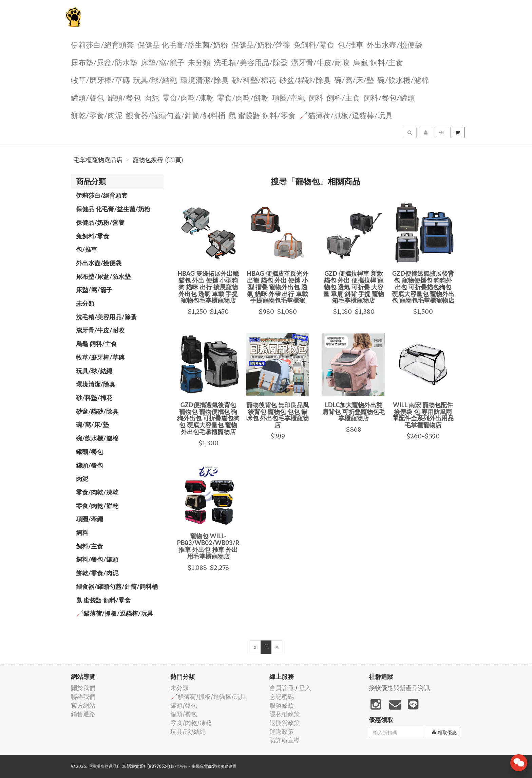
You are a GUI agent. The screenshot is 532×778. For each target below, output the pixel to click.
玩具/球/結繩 (155, 80)
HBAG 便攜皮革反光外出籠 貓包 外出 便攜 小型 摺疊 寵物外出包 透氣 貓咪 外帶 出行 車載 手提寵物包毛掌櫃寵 (278, 287)
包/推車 (350, 44)
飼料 (316, 97)
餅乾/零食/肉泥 (97, 115)
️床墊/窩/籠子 (163, 62)
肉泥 (152, 97)
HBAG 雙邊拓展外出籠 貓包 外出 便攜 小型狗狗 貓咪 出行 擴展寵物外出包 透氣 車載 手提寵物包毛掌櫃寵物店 (208, 287)
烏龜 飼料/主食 (378, 62)
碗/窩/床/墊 (354, 80)
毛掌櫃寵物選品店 (98, 160)
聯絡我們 (83, 697)
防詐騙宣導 (285, 740)
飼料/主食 (343, 97)
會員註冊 (282, 688)
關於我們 (83, 688)
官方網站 (83, 705)
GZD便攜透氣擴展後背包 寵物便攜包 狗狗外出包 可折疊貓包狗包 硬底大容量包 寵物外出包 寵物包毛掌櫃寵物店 (423, 287)
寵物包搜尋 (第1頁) (158, 160)
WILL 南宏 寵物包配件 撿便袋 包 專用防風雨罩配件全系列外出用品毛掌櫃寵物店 (423, 415)
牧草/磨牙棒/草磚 (100, 80)
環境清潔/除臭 (205, 80)
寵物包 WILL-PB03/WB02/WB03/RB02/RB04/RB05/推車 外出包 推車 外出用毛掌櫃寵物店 (233, 546)
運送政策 (282, 732)
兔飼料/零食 (314, 44)
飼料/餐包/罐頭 (389, 97)
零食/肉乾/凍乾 (188, 97)
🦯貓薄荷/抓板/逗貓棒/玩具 (346, 115)
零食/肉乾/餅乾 (243, 97)
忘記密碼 (282, 697)
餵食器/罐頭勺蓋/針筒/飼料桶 (176, 115)
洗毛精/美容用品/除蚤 (251, 62)
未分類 (199, 62)
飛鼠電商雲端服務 (212, 766)
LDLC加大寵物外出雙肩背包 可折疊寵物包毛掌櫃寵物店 (354, 412)
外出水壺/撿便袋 (395, 44)
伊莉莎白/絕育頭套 (102, 44)
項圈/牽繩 (289, 97)
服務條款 (282, 705)
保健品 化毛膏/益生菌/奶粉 (183, 44)
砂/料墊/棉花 (254, 80)
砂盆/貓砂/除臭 (305, 80)
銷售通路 (83, 714)
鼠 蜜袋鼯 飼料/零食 (262, 115)
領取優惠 (444, 732)
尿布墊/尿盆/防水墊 (104, 62)
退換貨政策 (285, 723)
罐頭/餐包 (88, 97)
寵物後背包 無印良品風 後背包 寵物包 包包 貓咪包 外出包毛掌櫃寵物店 (278, 415)
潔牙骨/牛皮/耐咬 (321, 62)
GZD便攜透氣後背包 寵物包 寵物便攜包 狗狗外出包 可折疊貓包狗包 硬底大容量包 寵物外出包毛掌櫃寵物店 (208, 418)
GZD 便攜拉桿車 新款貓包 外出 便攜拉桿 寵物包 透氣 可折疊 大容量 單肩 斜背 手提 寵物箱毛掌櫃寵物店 (354, 287)
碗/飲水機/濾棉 (403, 80)
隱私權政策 (285, 714)
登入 (305, 688)
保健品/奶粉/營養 (261, 44)
